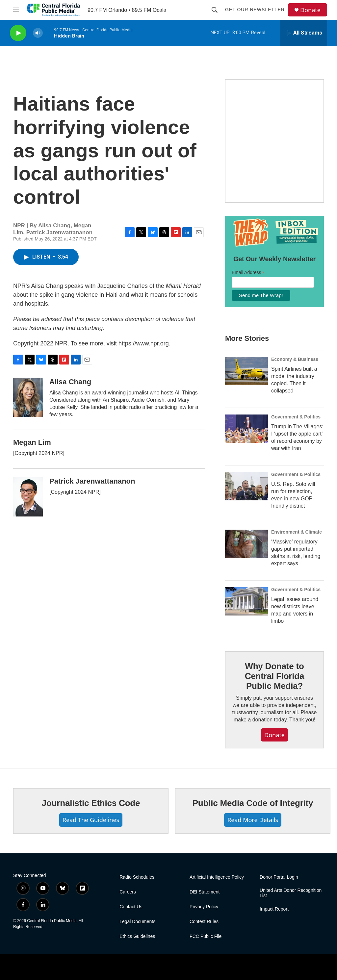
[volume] (38, 33)
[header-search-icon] (215, 10)
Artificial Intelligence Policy (217, 877)
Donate (310, 10)
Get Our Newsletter (255, 10)
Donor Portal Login (279, 877)
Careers (128, 892)
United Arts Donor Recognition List (291, 893)
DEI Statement (205, 892)
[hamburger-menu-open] (16, 10)
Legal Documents (137, 922)
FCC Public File (206, 936)
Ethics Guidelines (137, 936)
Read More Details (253, 820)
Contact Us (131, 907)
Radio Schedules (137, 877)
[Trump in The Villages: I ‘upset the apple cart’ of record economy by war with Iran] (246, 429)
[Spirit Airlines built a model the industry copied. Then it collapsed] (246, 371)
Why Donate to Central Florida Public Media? (274, 676)
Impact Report (274, 909)
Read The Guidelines (91, 820)
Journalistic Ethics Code (91, 803)
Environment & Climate (297, 532)
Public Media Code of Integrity (253, 803)
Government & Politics (296, 417)
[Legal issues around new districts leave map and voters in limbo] (246, 601)
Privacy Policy (204, 907)
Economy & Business (295, 359)
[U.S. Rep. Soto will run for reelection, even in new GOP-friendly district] (246, 486)
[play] (18, 33)
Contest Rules (204, 922)
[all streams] (304, 33)
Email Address (248, 273)
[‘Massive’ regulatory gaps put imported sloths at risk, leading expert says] (246, 544)
